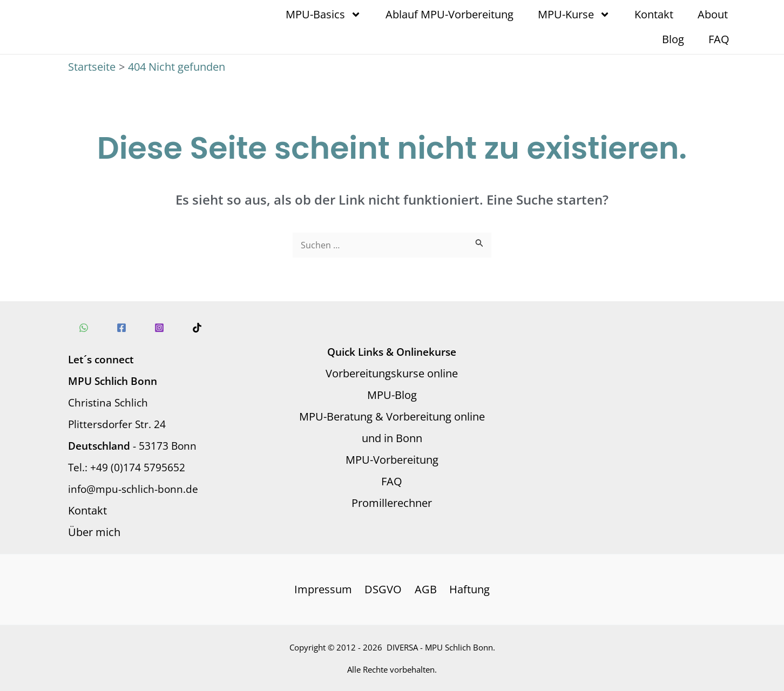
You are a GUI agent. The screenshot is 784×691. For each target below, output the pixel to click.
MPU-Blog (392, 395)
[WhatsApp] (84, 328)
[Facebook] (121, 328)
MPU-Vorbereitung (392, 460)
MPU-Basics (323, 15)
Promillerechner (392, 503)
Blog (673, 39)
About (713, 14)
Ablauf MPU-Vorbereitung (450, 14)
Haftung (467, 589)
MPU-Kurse (574, 15)
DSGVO (384, 589)
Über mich (94, 532)
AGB (425, 589)
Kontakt (654, 14)
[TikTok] (197, 328)
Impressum (326, 589)
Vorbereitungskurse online (392, 373)
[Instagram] (159, 328)
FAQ (719, 39)
